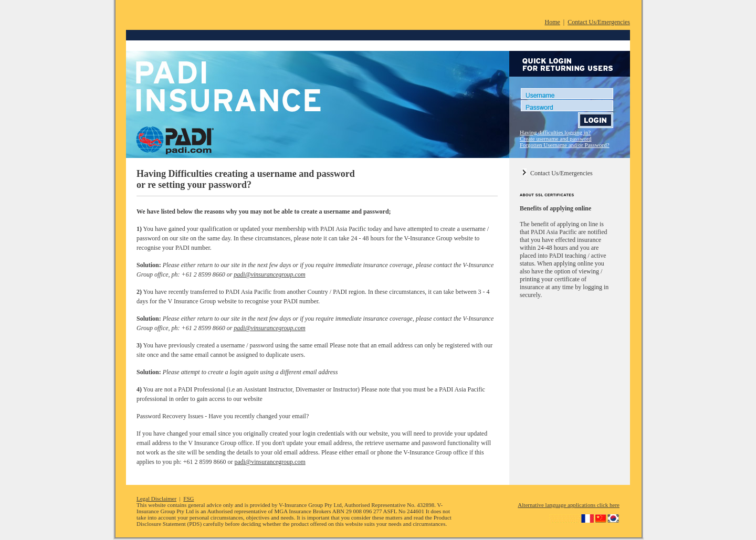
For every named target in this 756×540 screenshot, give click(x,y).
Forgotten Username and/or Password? (565, 145)
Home (553, 22)
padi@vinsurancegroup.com (269, 274)
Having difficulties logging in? (555, 132)
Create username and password (556, 139)
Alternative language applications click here (569, 505)
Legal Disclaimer (156, 499)
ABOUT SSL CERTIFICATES (547, 195)
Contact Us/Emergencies (599, 22)
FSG (188, 499)
